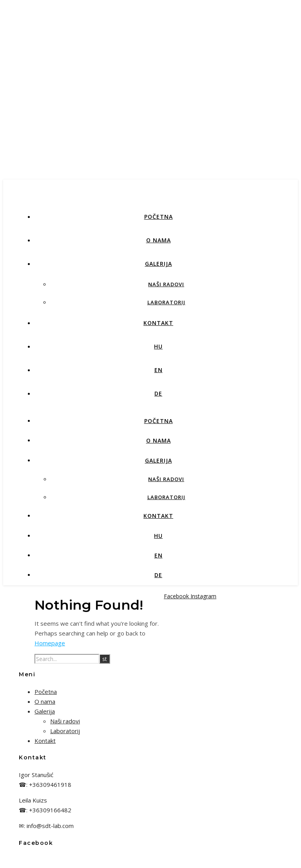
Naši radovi (166, 284)
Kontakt (158, 323)
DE (158, 393)
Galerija (159, 264)
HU (158, 346)
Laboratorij (166, 302)
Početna (159, 217)
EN (159, 370)
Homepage (50, 643)
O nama (159, 240)
